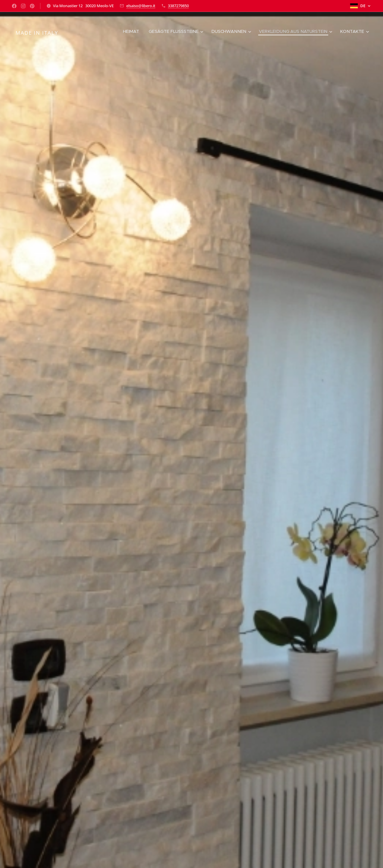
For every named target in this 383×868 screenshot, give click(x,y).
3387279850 (178, 6)
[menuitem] (130, 31)
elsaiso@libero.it (141, 6)
